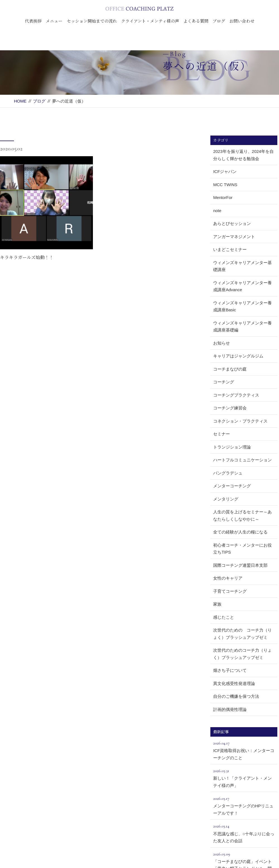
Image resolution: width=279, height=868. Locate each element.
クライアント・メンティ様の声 (150, 21)
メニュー (54, 21)
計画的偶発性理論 (230, 709)
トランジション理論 (232, 447)
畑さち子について (230, 670)
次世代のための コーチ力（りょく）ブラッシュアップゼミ (242, 634)
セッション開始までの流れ (92, 21)
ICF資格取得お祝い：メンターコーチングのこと (244, 750)
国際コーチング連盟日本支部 (240, 565)
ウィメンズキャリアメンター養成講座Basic (242, 306)
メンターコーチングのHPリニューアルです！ (244, 805)
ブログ (219, 21)
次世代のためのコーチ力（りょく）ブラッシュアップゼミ (242, 654)
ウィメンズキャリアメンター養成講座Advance (242, 286)
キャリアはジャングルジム (238, 356)
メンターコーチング (232, 486)
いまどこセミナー (230, 249)
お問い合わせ (242, 21)
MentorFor (223, 197)
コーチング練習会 (230, 408)
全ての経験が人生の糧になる (240, 532)
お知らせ (222, 343)
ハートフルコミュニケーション (242, 460)
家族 (217, 604)
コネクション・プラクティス (240, 421)
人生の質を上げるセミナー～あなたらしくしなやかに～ (242, 515)
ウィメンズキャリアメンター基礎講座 (242, 266)
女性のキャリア (228, 578)
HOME (20, 101)
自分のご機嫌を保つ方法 (236, 696)
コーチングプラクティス (236, 395)
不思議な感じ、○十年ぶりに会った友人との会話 (244, 833)
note (217, 211)
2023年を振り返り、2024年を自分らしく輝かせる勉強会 (243, 155)
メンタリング (226, 499)
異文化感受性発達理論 (234, 683)
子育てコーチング (230, 591)
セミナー (222, 434)
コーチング (224, 382)
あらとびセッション (232, 223)
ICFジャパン (225, 171)
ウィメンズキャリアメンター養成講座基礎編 (242, 327)
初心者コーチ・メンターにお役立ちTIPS (242, 549)
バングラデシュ (228, 473)
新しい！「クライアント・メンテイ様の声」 (244, 777)
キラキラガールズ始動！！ (27, 257)
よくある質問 (196, 21)
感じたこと (224, 617)
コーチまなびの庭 (230, 369)
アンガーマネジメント (234, 237)
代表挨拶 (33, 21)
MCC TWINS (225, 185)
